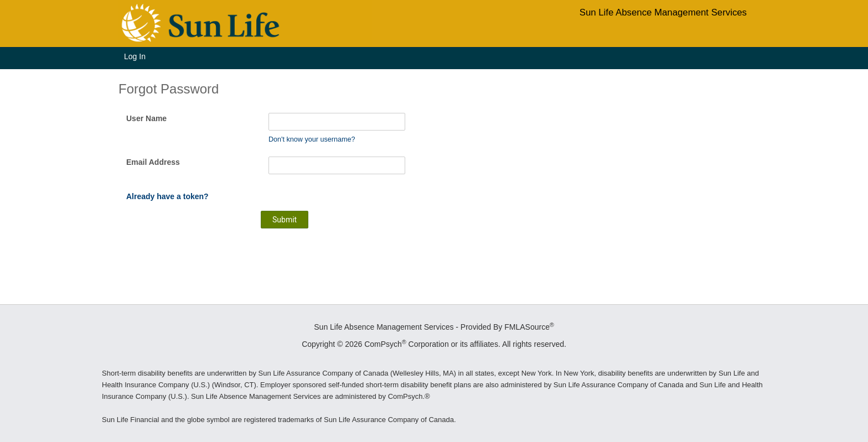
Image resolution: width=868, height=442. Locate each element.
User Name (146, 118)
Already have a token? (167, 196)
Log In (135, 56)
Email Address (153, 162)
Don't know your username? (312, 139)
